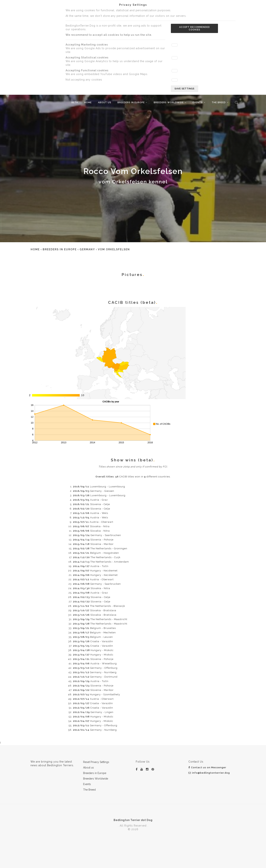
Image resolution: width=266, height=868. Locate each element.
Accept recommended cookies (195, 28)
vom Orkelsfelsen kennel (133, 182)
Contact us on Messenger (207, 767)
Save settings (185, 89)
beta (75, 102)
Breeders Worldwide (169, 102)
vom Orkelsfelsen (114, 249)
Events (198, 102)
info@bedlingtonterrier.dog (209, 773)
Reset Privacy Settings (96, 762)
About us (105, 102)
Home (88, 102)
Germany (87, 249)
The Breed (219, 102)
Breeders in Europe (131, 102)
